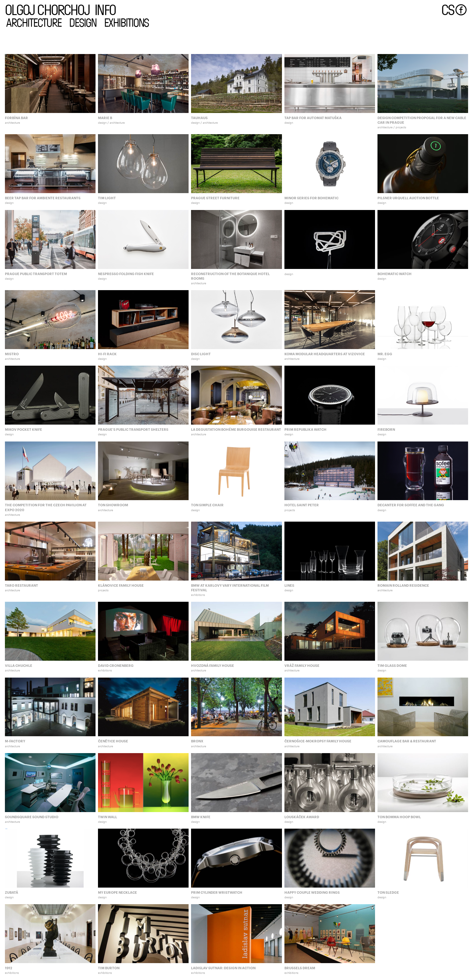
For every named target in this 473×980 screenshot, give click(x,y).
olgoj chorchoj (47, 9)
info (105, 9)
